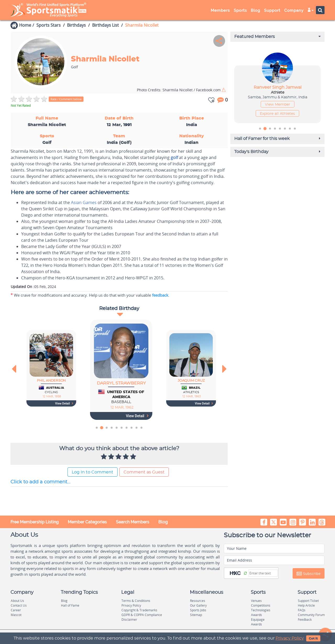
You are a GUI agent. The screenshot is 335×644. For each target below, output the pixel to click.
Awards (256, 615)
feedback (160, 295)
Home (25, 25)
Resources (198, 601)
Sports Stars (49, 25)
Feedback (305, 620)
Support (272, 10)
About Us (17, 601)
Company (294, 10)
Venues (256, 601)
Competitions (261, 605)
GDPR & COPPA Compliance (142, 615)
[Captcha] (263, 573)
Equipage (258, 620)
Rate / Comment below (66, 99)
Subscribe (309, 574)
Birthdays (76, 25)
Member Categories (87, 522)
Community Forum (311, 615)
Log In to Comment (93, 472)
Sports (240, 10)
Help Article (306, 605)
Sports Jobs (198, 610)
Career (16, 610)
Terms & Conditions (136, 601)
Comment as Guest (144, 472)
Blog (255, 10)
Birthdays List (105, 25)
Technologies (261, 610)
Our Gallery (198, 605)
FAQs (302, 610)
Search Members (133, 522)
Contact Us (19, 605)
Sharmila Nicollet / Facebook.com (179, 90)
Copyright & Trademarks (139, 610)
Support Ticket (308, 601)
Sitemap (196, 615)
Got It (313, 639)
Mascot (16, 615)
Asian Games (84, 202)
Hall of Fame (70, 605)
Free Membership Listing (35, 522)
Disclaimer (129, 620)
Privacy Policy (290, 638)
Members (220, 10)
